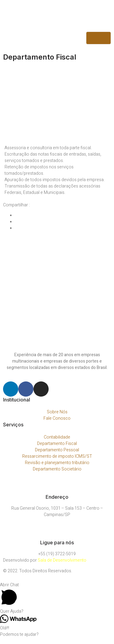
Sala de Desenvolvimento (62, 560)
